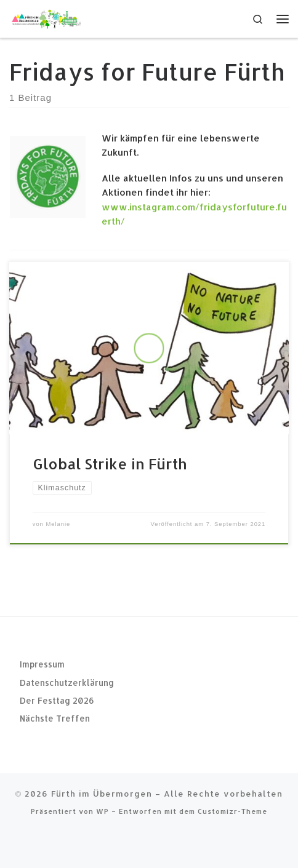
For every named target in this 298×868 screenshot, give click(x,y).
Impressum (42, 664)
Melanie (58, 524)
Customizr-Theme (232, 811)
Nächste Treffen (55, 718)
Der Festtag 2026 (57, 700)
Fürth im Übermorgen (102, 793)
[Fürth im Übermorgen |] (46, 18)
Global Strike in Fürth (110, 464)
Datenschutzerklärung (67, 682)
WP (103, 811)
